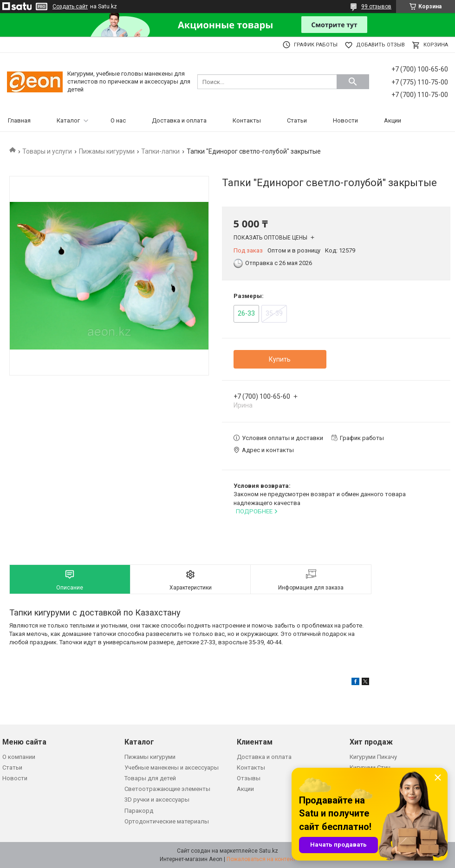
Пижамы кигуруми (107, 151)
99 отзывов (376, 6)
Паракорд (139, 811)
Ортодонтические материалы (167, 821)
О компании (19, 757)
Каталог (68, 120)
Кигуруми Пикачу (373, 757)
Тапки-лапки (160, 151)
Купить (280, 359)
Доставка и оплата (179, 120)
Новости (345, 120)
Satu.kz (269, 851)
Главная (19, 120)
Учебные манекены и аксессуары (172, 768)
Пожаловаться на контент (261, 859)
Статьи (297, 120)
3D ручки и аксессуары (157, 800)
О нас (118, 120)
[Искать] (353, 82)
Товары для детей (150, 778)
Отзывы (249, 778)
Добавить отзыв (380, 45)
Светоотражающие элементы (167, 789)
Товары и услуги (47, 151)
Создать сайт (70, 6)
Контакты (247, 120)
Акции (393, 120)
